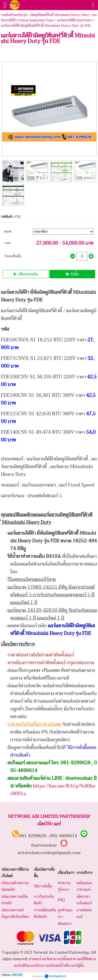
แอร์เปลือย (22, 966)
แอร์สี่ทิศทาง (86, 959)
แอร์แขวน (49, 959)
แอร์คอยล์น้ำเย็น (58, 966)
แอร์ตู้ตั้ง (78, 966)
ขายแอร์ (35, 959)
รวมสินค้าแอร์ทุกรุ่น (14, 15)
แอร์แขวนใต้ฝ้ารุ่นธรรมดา (74, 20)
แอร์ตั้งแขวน (67, 959)
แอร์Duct (38, 966)
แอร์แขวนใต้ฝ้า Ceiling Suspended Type (49, 18)
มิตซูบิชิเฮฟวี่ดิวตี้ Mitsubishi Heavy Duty (60, 15)
